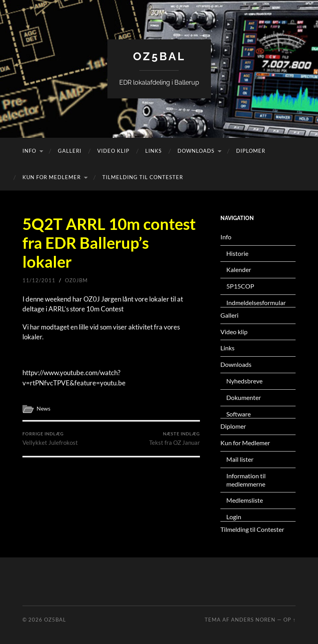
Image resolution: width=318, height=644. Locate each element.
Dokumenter (244, 397)
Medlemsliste (245, 500)
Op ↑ (289, 620)
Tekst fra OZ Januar (175, 439)
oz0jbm (76, 280)
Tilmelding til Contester (143, 177)
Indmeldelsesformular (256, 303)
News (43, 409)
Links (153, 151)
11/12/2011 (39, 280)
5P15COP (240, 286)
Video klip (113, 151)
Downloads (196, 151)
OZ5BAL (159, 56)
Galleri (70, 151)
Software (238, 414)
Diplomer (251, 151)
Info (29, 151)
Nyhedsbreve (244, 381)
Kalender (239, 269)
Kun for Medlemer (52, 177)
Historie (237, 253)
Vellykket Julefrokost (50, 439)
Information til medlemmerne (246, 480)
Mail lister (240, 459)
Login (234, 517)
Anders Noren (253, 620)
